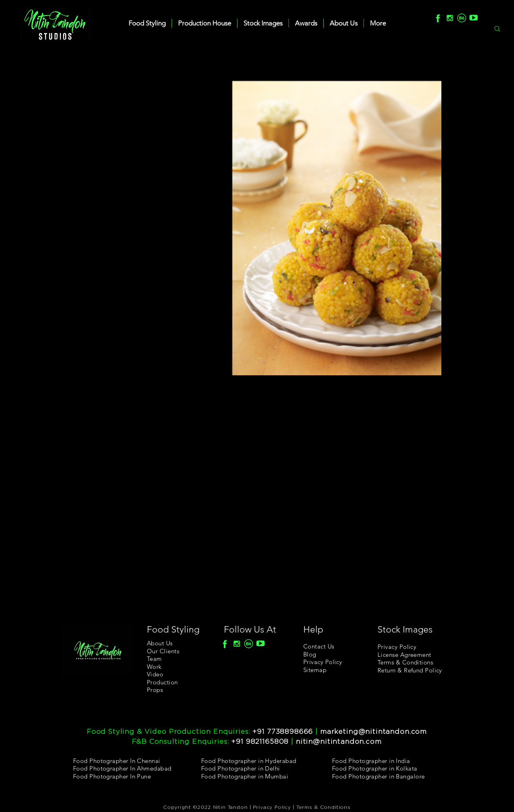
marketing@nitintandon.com (373, 732)
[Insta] (450, 18)
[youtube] (474, 18)
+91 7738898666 (283, 732)
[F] (438, 18)
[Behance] (462, 18)
